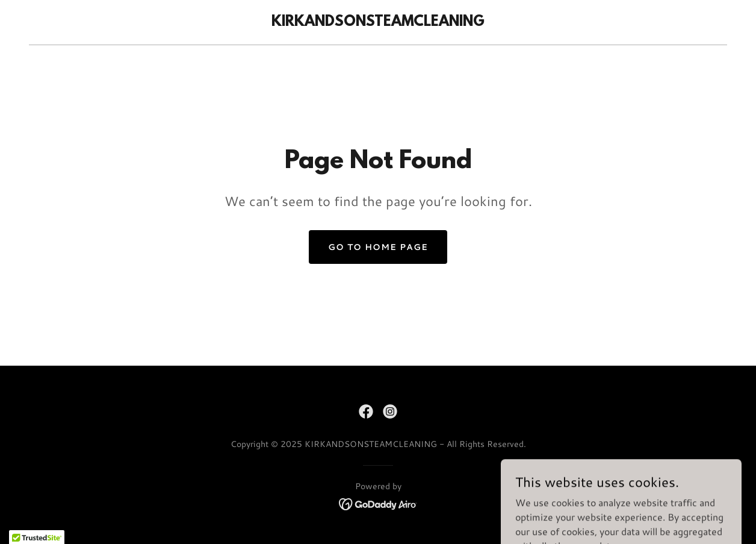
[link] (378, 22)
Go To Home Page (378, 247)
